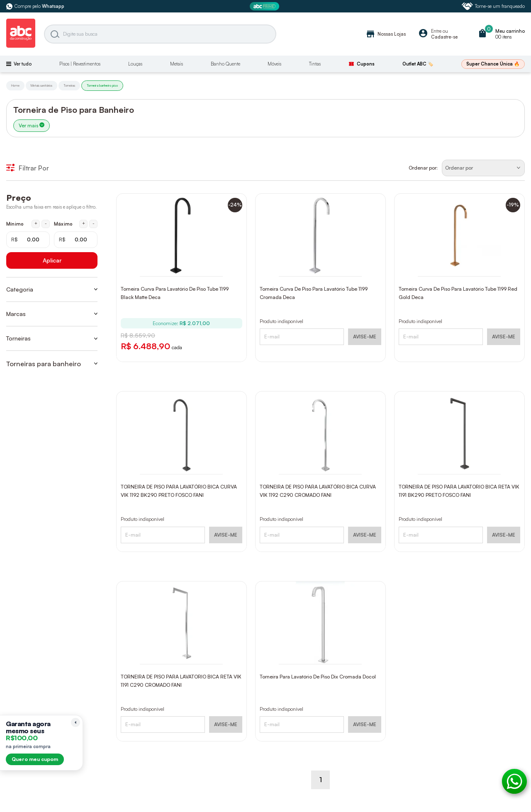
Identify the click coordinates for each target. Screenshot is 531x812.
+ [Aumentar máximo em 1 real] (84, 224)
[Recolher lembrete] (76, 722)
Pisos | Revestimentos (80, 64)
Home (15, 85)
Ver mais (32, 125)
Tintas (315, 64)
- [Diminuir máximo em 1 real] (94, 224)
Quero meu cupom (35, 759)
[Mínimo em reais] (28, 240)
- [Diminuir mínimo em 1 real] (46, 224)
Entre (436, 31)
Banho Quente (225, 64)
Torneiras (69, 85)
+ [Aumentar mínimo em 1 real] (36, 224)
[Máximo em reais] (76, 240)
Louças (135, 64)
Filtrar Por (28, 168)
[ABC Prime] (265, 6)
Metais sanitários (41, 85)
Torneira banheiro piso (102, 85)
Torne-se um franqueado (493, 6)
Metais (177, 64)
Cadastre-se (444, 37)
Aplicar (52, 260)
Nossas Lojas (386, 34)
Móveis (274, 64)
